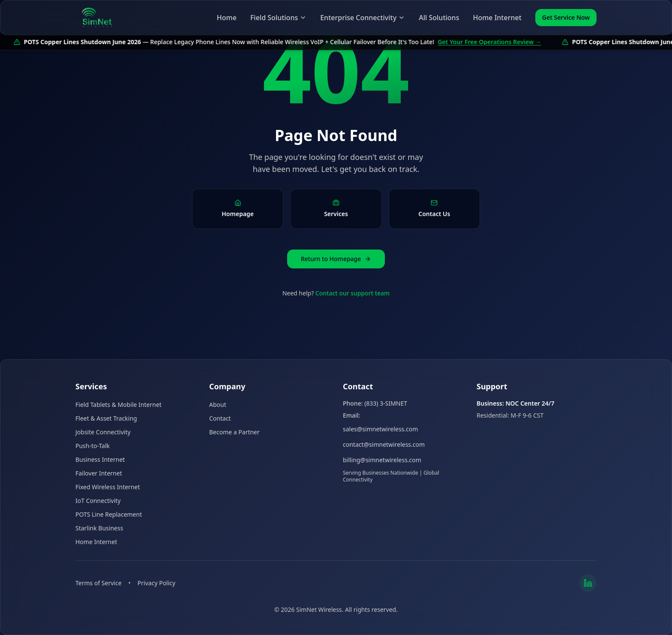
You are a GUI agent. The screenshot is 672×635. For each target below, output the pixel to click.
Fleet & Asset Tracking (106, 418)
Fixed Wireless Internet (108, 487)
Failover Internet (99, 473)
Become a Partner (234, 432)
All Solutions (439, 18)
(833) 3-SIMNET (386, 403)
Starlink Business (99, 528)
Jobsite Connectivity (103, 432)
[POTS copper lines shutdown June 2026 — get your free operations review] (336, 42)
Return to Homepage (336, 259)
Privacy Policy (156, 583)
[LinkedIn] (588, 583)
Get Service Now (566, 17)
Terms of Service (99, 583)
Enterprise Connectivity (363, 18)
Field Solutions (278, 18)
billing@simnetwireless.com (382, 460)
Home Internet (497, 18)
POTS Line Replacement (109, 514)
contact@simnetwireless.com (384, 444)
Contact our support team (352, 293)
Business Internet (100, 459)
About (218, 405)
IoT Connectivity (98, 501)
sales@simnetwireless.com (380, 429)
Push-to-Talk (93, 446)
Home (227, 18)
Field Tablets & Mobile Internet (118, 405)
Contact (220, 418)
